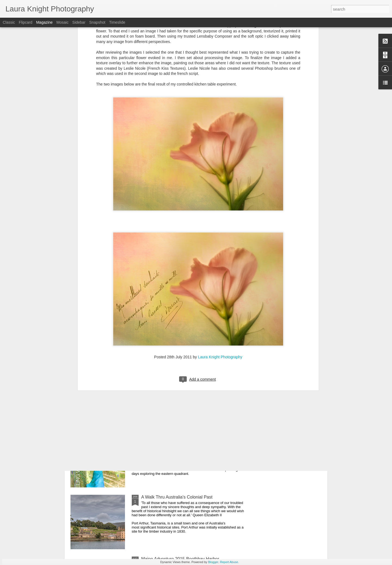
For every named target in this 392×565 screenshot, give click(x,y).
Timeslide (117, 22)
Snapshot (97, 22)
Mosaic (62, 22)
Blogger (213, 562)
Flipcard (26, 22)
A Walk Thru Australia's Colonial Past (177, 497)
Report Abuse (229, 562)
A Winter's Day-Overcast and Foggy (176, 373)
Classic (9, 22)
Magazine (45, 22)
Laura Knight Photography (220, 282)
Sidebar (79, 22)
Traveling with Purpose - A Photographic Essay (186, 435)
